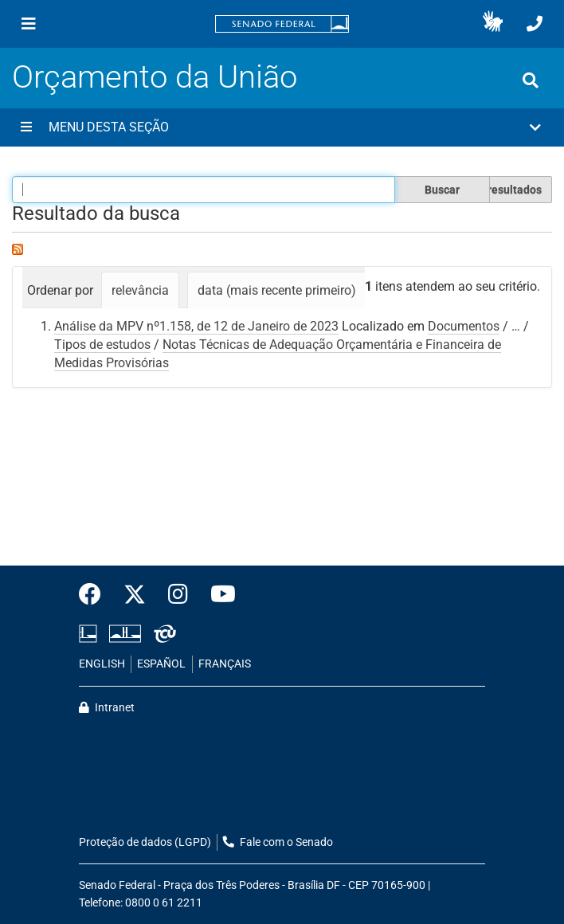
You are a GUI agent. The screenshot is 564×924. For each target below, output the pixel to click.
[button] (493, 24)
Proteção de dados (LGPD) (145, 842)
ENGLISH (102, 664)
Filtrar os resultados (491, 190)
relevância (140, 290)
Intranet (107, 708)
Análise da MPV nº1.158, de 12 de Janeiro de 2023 (196, 326)
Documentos (464, 326)
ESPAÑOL (161, 664)
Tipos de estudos (102, 345)
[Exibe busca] (531, 80)
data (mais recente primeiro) (277, 290)
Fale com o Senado (278, 842)
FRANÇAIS (225, 664)
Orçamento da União (155, 77)
